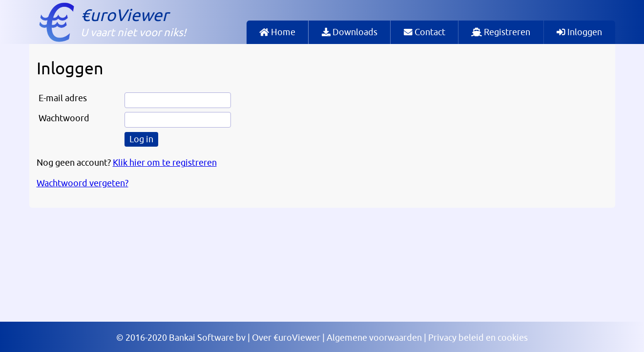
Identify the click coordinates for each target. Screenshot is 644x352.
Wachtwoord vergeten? (83, 183)
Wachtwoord (64, 118)
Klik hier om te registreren (165, 163)
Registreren (501, 32)
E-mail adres (63, 98)
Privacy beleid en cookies (478, 338)
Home (277, 32)
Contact (425, 32)
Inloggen (579, 32)
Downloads (350, 32)
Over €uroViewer (286, 338)
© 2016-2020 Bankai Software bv (181, 338)
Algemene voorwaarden (374, 338)
